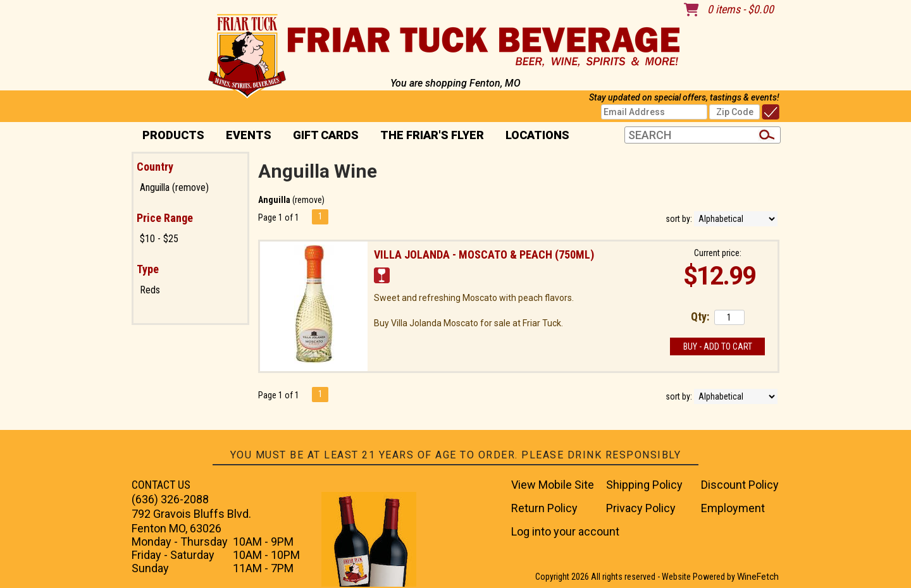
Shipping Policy (644, 485)
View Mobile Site (553, 485)
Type (148, 269)
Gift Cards (326, 135)
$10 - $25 (159, 239)
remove (308, 200)
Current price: (718, 253)
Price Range (165, 218)
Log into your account (565, 531)
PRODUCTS (169, 136)
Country (155, 167)
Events (249, 135)
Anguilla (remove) (174, 187)
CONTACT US (161, 485)
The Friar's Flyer (432, 135)
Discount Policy (740, 485)
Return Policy (544, 508)
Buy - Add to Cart (718, 346)
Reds (150, 290)
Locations (533, 136)
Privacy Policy (641, 508)
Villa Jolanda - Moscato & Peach (484, 254)
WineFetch (758, 577)
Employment (733, 508)
